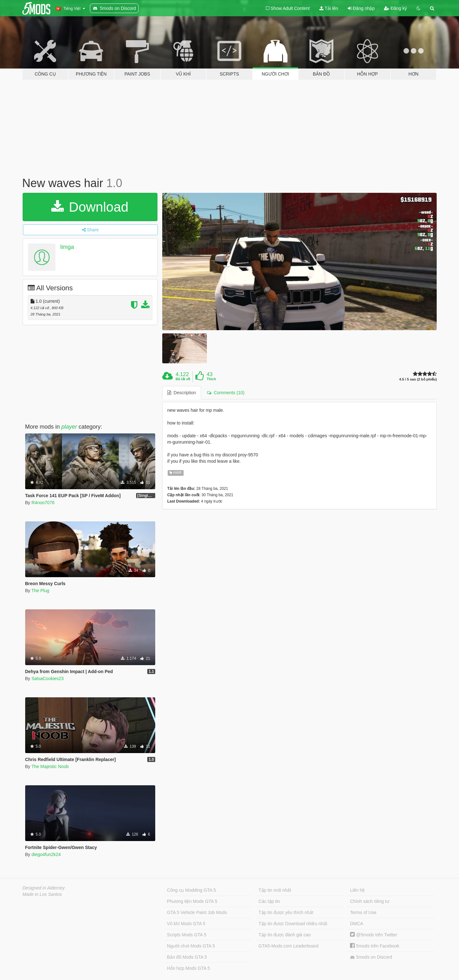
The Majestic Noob (50, 766)
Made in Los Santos (42, 894)
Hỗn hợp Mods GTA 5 (189, 968)
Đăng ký (395, 8)
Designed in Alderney (44, 888)
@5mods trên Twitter (374, 935)
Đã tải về (183, 379)
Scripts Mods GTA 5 (187, 935)
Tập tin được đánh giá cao (285, 935)
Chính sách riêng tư (370, 901)
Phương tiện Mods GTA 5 (192, 901)
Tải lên (329, 8)
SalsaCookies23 (48, 679)
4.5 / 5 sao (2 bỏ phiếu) (418, 379)
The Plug (40, 591)
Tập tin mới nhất (275, 890)
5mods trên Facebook (375, 946)
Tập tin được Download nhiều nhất (293, 924)
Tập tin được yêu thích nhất (286, 912)
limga (67, 247)
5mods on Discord (371, 957)
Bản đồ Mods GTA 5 (187, 957)
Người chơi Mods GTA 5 (191, 946)
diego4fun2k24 (46, 854)
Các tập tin (269, 901)
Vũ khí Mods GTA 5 (186, 924)
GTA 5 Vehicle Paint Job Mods (197, 912)
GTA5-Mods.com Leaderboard (288, 946)
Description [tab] (182, 393)
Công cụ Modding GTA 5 (191, 890)
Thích (211, 379)
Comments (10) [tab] (226, 393)
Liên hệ (357, 890)
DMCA (357, 924)
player (69, 427)
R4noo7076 (43, 503)
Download (90, 207)
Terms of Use (363, 912)
